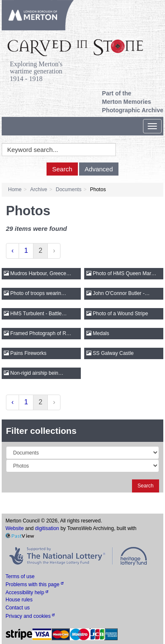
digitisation (47, 528)
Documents (69, 189)
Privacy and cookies (30, 616)
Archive (38, 189)
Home (15, 189)
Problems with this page (34, 584)
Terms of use (20, 576)
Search (62, 169)
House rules (19, 600)
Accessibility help (27, 593)
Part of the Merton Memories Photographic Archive (133, 102)
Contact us (18, 608)
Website (15, 528)
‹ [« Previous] (12, 250)
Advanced (99, 169)
